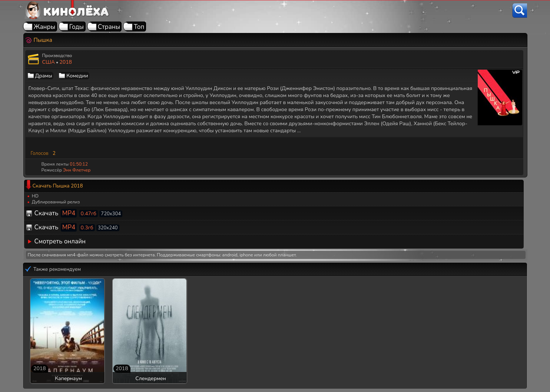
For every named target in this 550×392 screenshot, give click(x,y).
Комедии (77, 76)
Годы (77, 27)
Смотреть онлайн (60, 241)
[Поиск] (520, 11)
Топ (139, 27)
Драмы (44, 76)
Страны (109, 27)
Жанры (44, 27)
